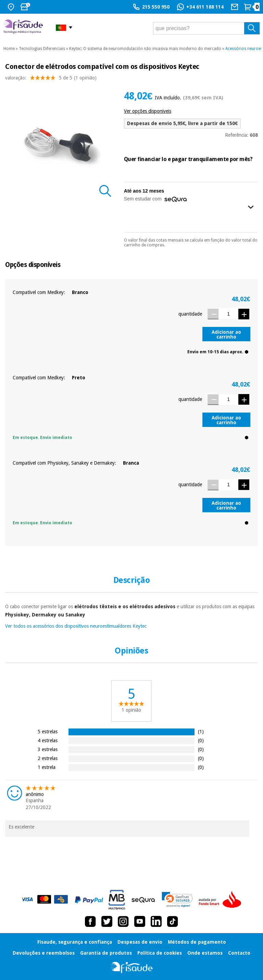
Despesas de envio (140, 942)
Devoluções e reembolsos (44, 953)
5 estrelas (48, 731)
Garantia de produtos (106, 953)
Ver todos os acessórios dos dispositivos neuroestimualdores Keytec (76, 626)
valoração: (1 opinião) (51, 79)
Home (9, 49)
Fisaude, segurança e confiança (75, 942)
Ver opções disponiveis (148, 111)
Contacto (239, 953)
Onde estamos (205, 953)
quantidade (190, 314)
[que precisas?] (207, 28)
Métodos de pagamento (197, 942)
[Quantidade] (229, 314)
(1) (201, 731)
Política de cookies (160, 953)
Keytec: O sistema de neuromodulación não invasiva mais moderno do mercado (145, 49)
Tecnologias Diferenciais (42, 49)
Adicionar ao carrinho (226, 334)
